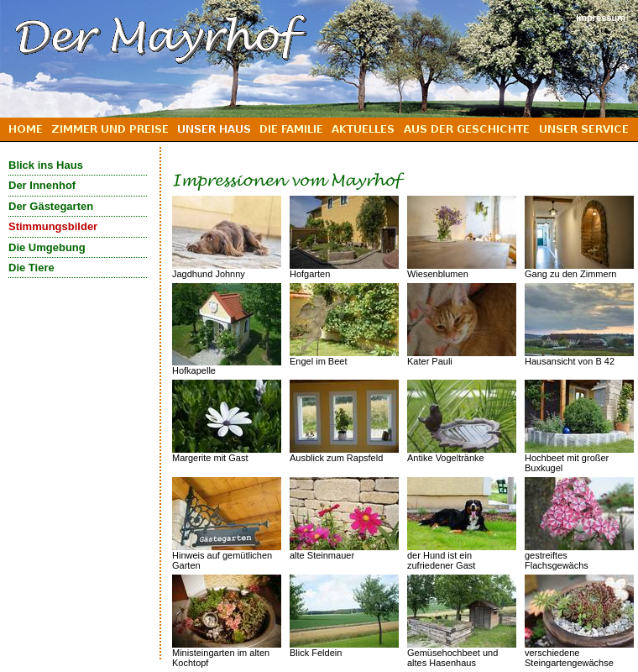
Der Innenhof (42, 185)
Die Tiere (31, 268)
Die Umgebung (47, 247)
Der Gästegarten (51, 206)
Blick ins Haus (46, 165)
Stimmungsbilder (53, 226)
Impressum (601, 18)
